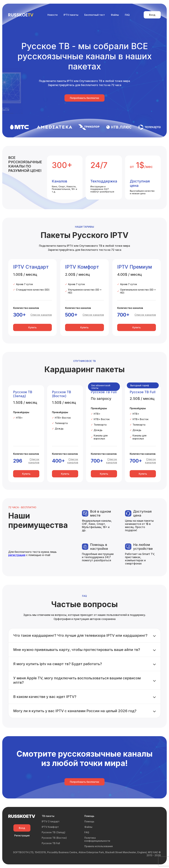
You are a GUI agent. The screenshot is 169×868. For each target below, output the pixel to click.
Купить (32, 327)
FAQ (127, 15)
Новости (52, 15)
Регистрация (22, 835)
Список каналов (41, 315)
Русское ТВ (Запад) (53, 832)
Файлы (115, 15)
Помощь (89, 821)
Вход (152, 15)
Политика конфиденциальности (97, 839)
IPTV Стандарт (51, 821)
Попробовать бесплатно (84, 98)
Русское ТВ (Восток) (54, 838)
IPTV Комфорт (50, 827)
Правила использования (99, 846)
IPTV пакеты (71, 15)
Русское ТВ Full (51, 843)
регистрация (17, 555)
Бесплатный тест (95, 15)
